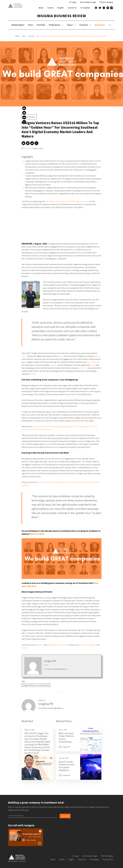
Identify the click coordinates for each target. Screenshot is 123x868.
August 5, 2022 (29, 730)
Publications (55, 25)
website (40, 645)
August (31, 36)
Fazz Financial (93, 362)
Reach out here (37, 534)
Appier (97, 356)
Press (31, 25)
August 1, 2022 (38, 148)
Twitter (25, 648)
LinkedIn (83, 645)
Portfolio (41, 25)
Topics (70, 25)
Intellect (82, 368)
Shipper (53, 365)
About (41, 8)
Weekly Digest (18, 25)
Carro (24, 356)
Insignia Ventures (29, 685)
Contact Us (72, 8)
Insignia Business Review (61, 16)
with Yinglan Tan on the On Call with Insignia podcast (66, 201)
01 (38, 36)
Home (17, 36)
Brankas (33, 374)
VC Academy (85, 8)
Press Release (29, 117)
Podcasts (84, 25)
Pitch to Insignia (106, 2)
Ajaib (61, 356)
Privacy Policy (108, 859)
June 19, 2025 (64, 758)
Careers (50, 8)
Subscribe (65, 816)
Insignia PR (27, 148)
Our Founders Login (88, 2)
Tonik (93, 365)
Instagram (91, 645)
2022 (24, 36)
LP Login (73, 2)
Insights (61, 8)
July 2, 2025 (63, 730)
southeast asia (44, 685)
